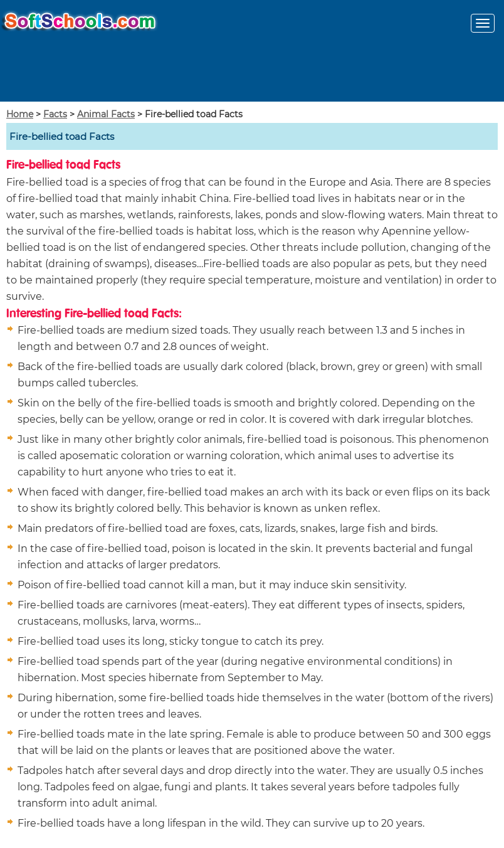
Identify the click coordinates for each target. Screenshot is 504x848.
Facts (55, 114)
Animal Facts (106, 114)
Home (20, 114)
